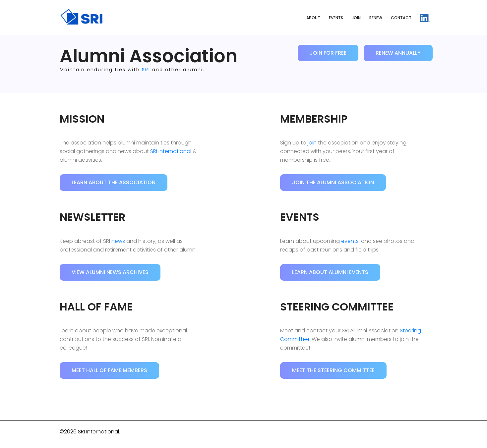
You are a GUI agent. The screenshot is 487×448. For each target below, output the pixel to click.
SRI (146, 70)
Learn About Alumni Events (330, 272)
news (118, 241)
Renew (376, 18)
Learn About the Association (114, 182)
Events (336, 18)
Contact (401, 18)
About (313, 18)
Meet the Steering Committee (333, 370)
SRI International (171, 151)
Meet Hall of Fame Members (109, 370)
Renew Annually (398, 53)
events (350, 241)
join (312, 143)
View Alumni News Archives (110, 272)
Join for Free (328, 53)
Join (356, 18)
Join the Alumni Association (333, 182)
